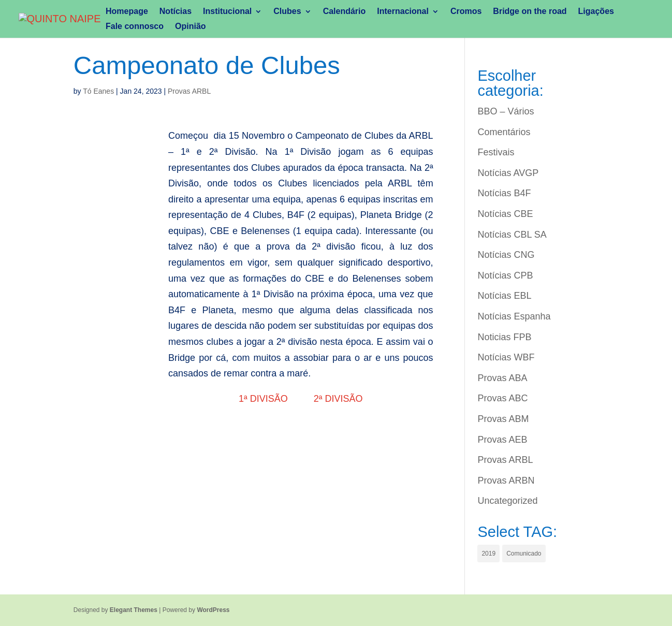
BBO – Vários (506, 111)
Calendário (345, 12)
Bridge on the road (530, 12)
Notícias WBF (506, 357)
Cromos (466, 12)
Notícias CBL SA (512, 235)
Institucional (227, 12)
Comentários (504, 132)
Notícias (176, 12)
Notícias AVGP (508, 173)
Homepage (127, 12)
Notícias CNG (506, 255)
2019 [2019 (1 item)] (488, 554)
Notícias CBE (505, 214)
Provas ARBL (189, 91)
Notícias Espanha (514, 316)
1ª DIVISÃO (266, 399)
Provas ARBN (506, 481)
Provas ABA (502, 378)
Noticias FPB (504, 337)
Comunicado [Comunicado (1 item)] (524, 554)
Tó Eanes (98, 91)
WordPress (213, 610)
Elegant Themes (134, 610)
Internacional (403, 12)
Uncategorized (507, 501)
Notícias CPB (505, 275)
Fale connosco (135, 27)
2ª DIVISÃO (338, 399)
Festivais (496, 152)
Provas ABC (502, 398)
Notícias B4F (504, 193)
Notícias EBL (504, 296)
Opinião (191, 27)
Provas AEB (502, 440)
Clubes (287, 12)
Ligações (596, 12)
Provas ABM (503, 419)
